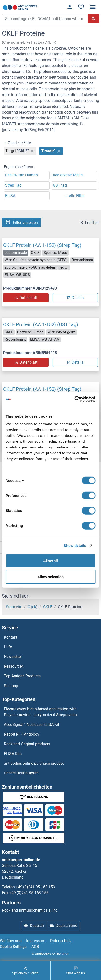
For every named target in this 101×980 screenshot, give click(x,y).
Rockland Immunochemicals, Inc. (30, 910)
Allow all (50, 561)
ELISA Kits (13, 754)
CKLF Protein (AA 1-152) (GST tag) (41, 324)
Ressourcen (14, 666)
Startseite (14, 607)
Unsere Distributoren (21, 773)
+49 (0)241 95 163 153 (35, 887)
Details (75, 298)
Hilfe (8, 647)
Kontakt (11, 637)
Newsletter (13, 657)
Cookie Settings (13, 947)
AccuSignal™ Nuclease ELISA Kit (31, 725)
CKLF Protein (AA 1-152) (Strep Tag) (42, 245)
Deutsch (34, 926)
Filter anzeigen (21, 222)
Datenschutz (61, 941)
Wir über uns (11, 941)
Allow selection (50, 577)
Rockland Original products (27, 744)
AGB (35, 947)
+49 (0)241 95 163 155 (29, 893)
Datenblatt (26, 298)
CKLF (48, 607)
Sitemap (11, 686)
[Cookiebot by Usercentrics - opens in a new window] (74, 399)
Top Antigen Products (22, 676)
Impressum (36, 941)
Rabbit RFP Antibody (22, 734)
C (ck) (33, 607)
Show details (75, 545)
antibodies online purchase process (34, 763)
